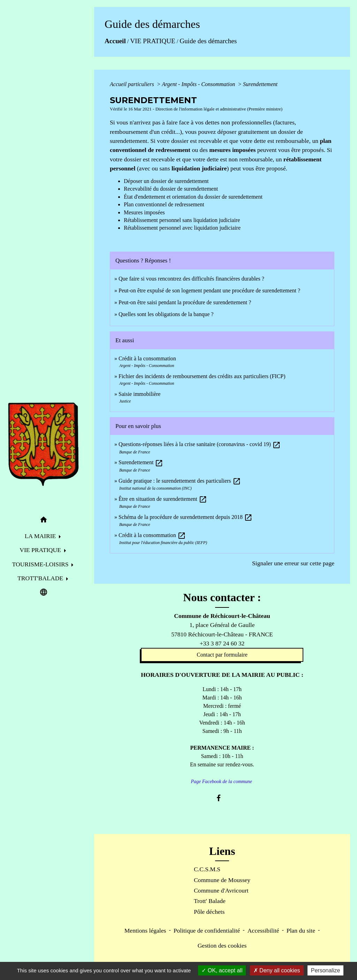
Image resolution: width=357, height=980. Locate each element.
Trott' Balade (210, 901)
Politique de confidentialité (207, 931)
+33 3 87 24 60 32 (222, 643)
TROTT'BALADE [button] (41, 578)
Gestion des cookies (222, 945)
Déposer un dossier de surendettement (166, 181)
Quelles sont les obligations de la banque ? (166, 314)
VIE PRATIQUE (153, 41)
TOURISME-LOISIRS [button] (41, 564)
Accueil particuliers (133, 84)
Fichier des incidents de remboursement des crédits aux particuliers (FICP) (202, 376)
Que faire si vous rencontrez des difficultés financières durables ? (191, 279)
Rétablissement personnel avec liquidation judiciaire (182, 228)
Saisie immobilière (139, 394)
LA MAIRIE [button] (41, 536)
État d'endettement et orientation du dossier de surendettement (193, 197)
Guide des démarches (208, 41)
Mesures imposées (144, 212)
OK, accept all (222, 970)
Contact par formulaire (222, 655)
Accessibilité (263, 931)
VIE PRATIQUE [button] (41, 550)
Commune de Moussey (222, 880)
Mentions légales (145, 931)
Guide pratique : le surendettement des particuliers (180, 481)
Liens (222, 851)
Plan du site (301, 931)
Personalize (326, 970)
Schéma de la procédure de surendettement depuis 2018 (185, 517)
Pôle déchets (209, 912)
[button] (44, 521)
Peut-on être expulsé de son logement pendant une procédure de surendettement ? (209, 290)
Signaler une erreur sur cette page (293, 563)
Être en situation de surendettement (163, 499)
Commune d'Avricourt (221, 890)
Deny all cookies (277, 970)
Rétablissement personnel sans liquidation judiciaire (182, 220)
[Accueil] (44, 444)
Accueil (115, 41)
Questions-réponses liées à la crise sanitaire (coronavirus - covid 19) (200, 444)
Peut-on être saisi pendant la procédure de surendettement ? (185, 302)
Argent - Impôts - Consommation (199, 84)
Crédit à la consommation (147, 358)
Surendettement (260, 84)
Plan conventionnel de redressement (164, 204)
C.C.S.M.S (207, 869)
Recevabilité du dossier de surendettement (171, 189)
